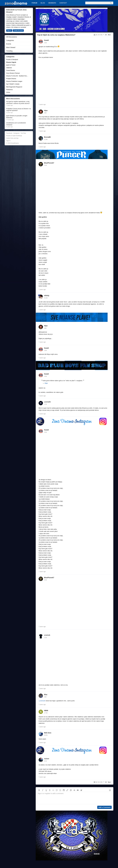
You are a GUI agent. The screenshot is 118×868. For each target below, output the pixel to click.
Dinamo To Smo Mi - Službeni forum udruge (18, 76)
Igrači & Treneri (11, 65)
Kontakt (63, 3)
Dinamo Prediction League (14, 81)
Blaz (46, 695)
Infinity (47, 296)
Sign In (9, 30)
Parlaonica (9, 90)
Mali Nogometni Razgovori (14, 87)
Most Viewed (11, 47)
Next (109, 35)
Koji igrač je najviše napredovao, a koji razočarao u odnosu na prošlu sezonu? (18, 103)
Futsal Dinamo (11, 70)
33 (106, 35)
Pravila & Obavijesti (12, 60)
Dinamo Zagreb (11, 62)
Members (52, 3)
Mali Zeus (48, 733)
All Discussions (12, 37)
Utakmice (9, 68)
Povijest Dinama (11, 79)
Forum (34, 3)
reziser (47, 759)
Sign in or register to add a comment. (75, 798)
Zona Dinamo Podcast (13, 73)
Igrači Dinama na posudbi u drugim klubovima (17, 117)
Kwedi (46, 40)
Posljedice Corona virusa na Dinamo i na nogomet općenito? (19, 110)
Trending (9, 51)
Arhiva (8, 92)
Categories (10, 40)
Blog (43, 3)
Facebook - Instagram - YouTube (16, 133)
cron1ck (47, 635)
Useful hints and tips (12, 138)
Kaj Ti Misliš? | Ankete (13, 84)
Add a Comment (104, 807)
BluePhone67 (49, 163)
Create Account (18, 30)
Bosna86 (47, 137)
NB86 (46, 711)
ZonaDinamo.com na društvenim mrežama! (16, 124)
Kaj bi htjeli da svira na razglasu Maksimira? (56, 35)
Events (9, 44)
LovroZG (47, 402)
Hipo (46, 110)
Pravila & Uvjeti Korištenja (14, 136)
